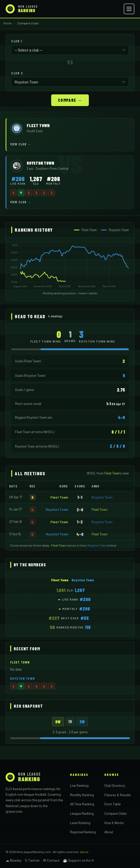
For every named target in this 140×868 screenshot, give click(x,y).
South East (35, 130)
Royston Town (102, 497)
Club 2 (17, 73)
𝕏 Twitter (32, 860)
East (30, 168)
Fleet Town (59, 497)
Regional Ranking (83, 831)
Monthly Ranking (82, 794)
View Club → (21, 144)
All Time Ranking (82, 803)
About (109, 831)
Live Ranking (79, 785)
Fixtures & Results (118, 794)
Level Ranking (80, 822)
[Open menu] (129, 9)
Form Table (113, 803)
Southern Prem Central (52, 168)
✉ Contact (51, 860)
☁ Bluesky (13, 860)
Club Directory (115, 785)
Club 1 (17, 41)
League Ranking (82, 813)
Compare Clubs (116, 813)
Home (8, 23)
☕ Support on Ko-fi (78, 860)
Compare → (70, 99)
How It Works (114, 822)
